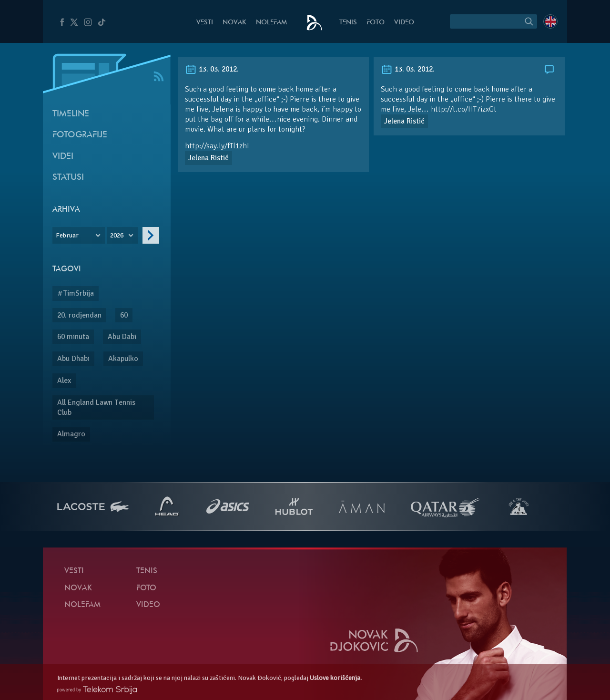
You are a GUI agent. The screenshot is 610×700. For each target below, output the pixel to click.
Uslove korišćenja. (336, 678)
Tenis (348, 23)
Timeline (71, 114)
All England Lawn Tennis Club (96, 407)
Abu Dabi (122, 337)
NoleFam (271, 23)
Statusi (68, 178)
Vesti (205, 23)
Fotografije (80, 135)
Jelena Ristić (208, 158)
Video (404, 23)
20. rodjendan (79, 315)
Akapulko (123, 359)
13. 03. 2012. (212, 69)
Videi (63, 157)
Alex (64, 381)
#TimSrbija (76, 293)
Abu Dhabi (73, 359)
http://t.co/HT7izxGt (464, 109)
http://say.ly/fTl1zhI (217, 146)
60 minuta (73, 337)
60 (124, 315)
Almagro (71, 434)
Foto (376, 23)
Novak (234, 23)
